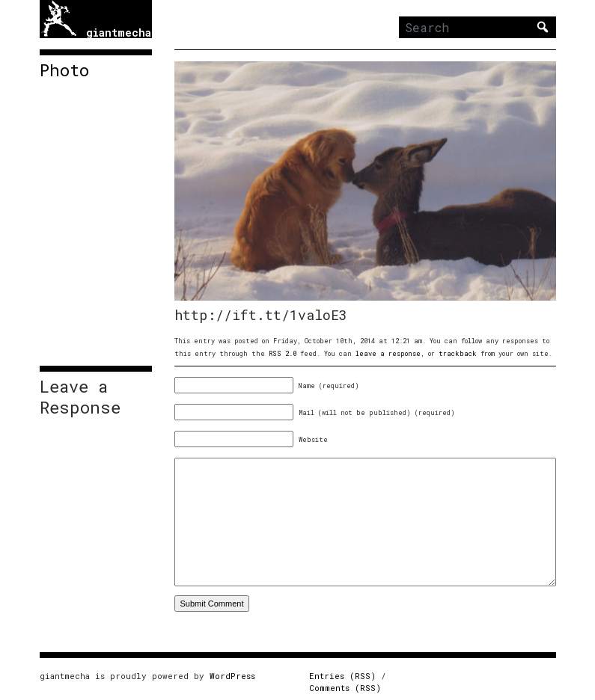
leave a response (388, 353)
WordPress (232, 676)
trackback (458, 353)
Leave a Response (80, 397)
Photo (64, 70)
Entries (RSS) (342, 676)
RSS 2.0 (283, 353)
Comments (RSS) (345, 688)
